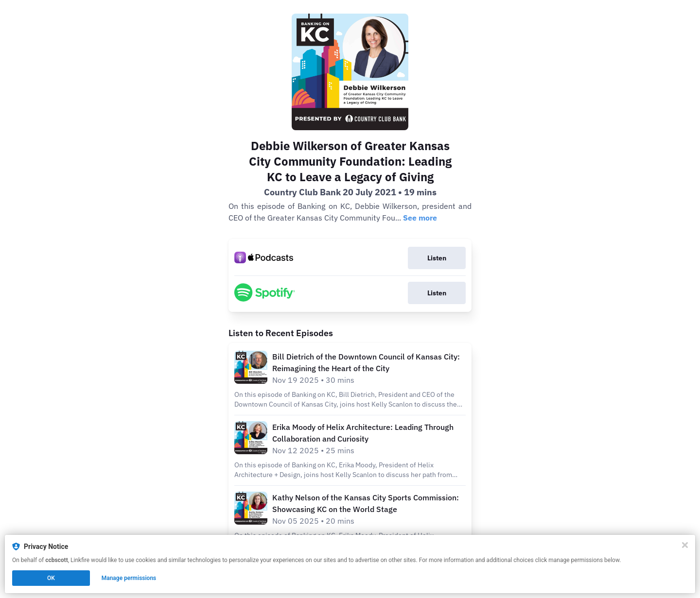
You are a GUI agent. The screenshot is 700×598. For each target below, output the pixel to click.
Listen (437, 258)
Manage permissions (129, 578)
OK (51, 578)
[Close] (685, 545)
